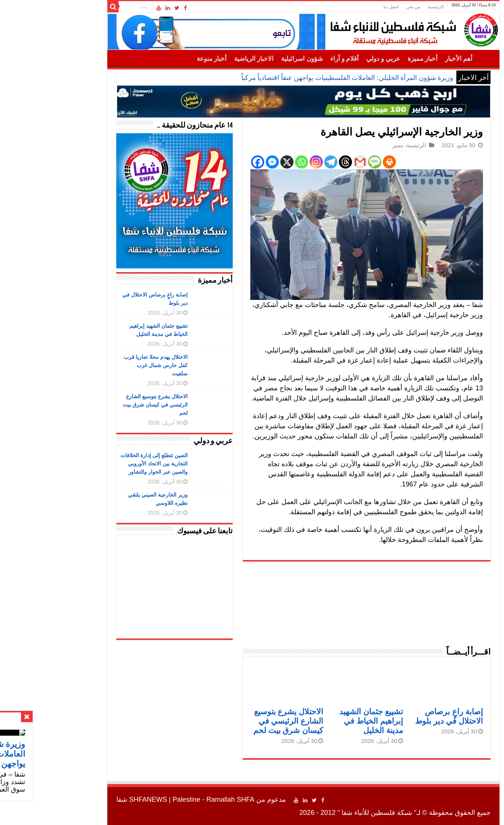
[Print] (338, 162)
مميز (346, 145)
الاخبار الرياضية (202, 59)
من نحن (362, 7)
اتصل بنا (339, 7)
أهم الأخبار (407, 59)
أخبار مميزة (371, 59)
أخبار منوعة (160, 59)
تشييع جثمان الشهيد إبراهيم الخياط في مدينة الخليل (320, 721)
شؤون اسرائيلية (250, 59)
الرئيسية (384, 7)
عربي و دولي (332, 59)
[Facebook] (206, 162)
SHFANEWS (97, 799)
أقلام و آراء (293, 59)
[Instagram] (265, 162)
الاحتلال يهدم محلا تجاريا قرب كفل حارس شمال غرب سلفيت (104, 365)
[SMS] (323, 162)
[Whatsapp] (250, 162)
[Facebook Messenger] (221, 162)
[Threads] (294, 162)
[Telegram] (279, 162)
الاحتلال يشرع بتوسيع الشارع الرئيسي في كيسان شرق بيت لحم (237, 721)
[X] (235, 162)
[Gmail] (309, 162)
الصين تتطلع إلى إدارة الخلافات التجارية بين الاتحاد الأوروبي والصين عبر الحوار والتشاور (103, 464)
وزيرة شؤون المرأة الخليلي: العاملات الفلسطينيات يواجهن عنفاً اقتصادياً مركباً (296, 78)
